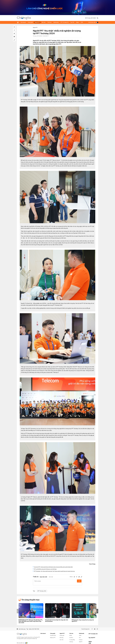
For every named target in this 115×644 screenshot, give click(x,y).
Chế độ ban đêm (93, 22)
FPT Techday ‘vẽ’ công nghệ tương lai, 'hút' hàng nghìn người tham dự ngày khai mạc (54, 571)
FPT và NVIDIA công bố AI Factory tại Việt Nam (45, 569)
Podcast (81, 637)
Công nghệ (31, 22)
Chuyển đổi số (53, 633)
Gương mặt (62, 633)
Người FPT (38, 22)
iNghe (80, 22)
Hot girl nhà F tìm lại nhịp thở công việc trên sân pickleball (57, 618)
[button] (97, 609)
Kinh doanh (23, 22)
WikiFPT (81, 639)
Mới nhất (51, 577)
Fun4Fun (71, 635)
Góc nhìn (62, 637)
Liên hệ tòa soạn (21, 627)
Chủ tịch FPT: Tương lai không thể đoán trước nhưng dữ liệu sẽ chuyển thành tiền (53, 567)
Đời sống (61, 635)
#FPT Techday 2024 (42, 589)
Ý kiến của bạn (58, 581)
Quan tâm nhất (43, 577)
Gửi (79, 581)
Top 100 (74, 22)
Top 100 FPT (92, 635)
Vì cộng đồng (72, 637)
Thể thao (51, 22)
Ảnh (80, 635)
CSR (84, 22)
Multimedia (57, 22)
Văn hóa (44, 22)
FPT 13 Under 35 (66, 22)
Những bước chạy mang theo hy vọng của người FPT (83, 618)
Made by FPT (53, 635)
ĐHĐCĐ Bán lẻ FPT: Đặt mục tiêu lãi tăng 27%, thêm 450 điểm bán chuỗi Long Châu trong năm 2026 (31, 619)
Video (80, 633)
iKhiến (71, 633)
